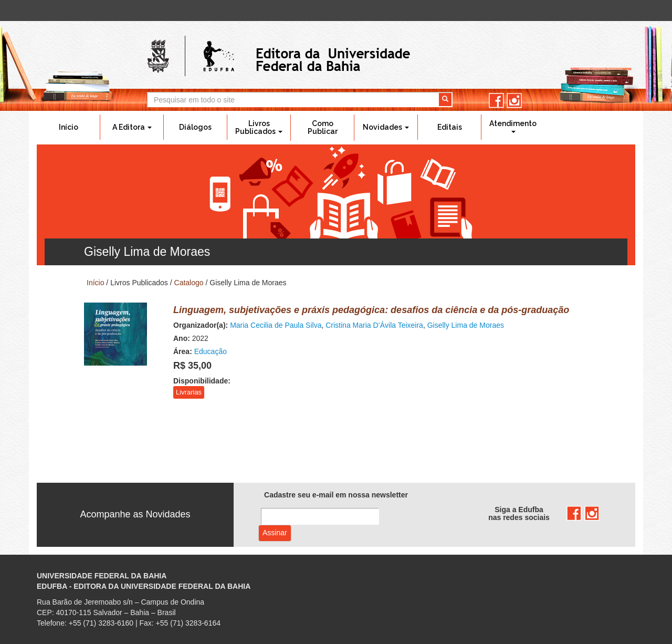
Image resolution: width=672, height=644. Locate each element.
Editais (450, 127)
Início (69, 127)
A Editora (132, 127)
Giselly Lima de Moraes (466, 325)
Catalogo (189, 283)
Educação (211, 351)
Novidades (386, 127)
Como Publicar (323, 127)
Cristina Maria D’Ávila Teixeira (374, 325)
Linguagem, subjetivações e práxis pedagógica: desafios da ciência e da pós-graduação (371, 310)
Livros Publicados (259, 127)
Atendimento (513, 126)
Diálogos (195, 127)
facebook (496, 101)
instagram (514, 101)
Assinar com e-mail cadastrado (275, 533)
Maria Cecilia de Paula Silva (276, 325)
